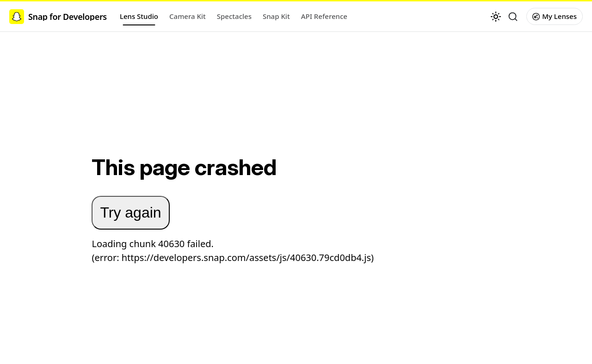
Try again (130, 212)
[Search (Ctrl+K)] (513, 17)
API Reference (324, 16)
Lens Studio (139, 16)
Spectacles (234, 16)
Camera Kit (188, 16)
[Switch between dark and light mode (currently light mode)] (496, 17)
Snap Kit (276, 16)
